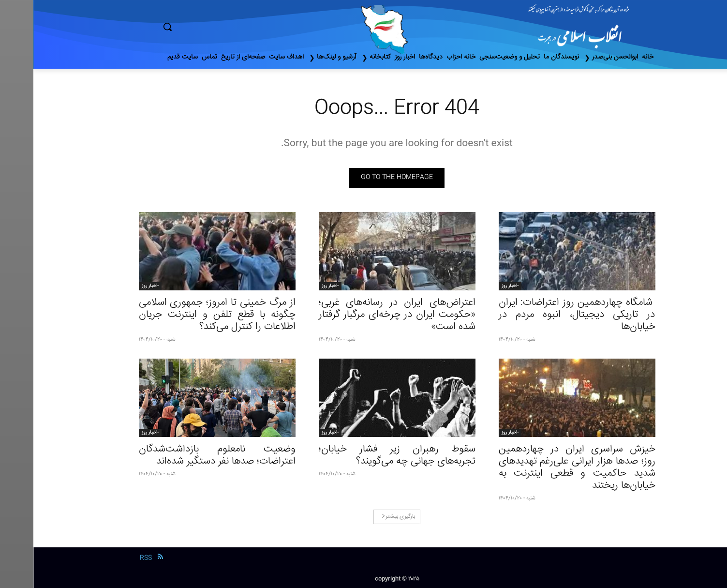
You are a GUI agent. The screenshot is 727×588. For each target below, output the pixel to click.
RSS (112, 558)
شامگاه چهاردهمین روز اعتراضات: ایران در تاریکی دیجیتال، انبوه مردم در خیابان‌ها (544, 315)
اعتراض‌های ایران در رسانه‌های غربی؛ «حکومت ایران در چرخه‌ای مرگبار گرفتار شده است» (364, 315)
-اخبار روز (477, 286)
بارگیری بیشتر (365, 517)
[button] (208, 27)
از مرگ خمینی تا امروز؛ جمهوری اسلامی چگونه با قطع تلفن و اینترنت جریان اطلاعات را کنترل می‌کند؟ (184, 315)
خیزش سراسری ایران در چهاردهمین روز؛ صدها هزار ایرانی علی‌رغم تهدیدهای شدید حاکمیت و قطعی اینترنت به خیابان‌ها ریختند (544, 467)
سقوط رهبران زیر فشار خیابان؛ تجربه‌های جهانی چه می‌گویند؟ (364, 455)
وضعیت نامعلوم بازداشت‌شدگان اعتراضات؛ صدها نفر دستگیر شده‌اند (184, 455)
